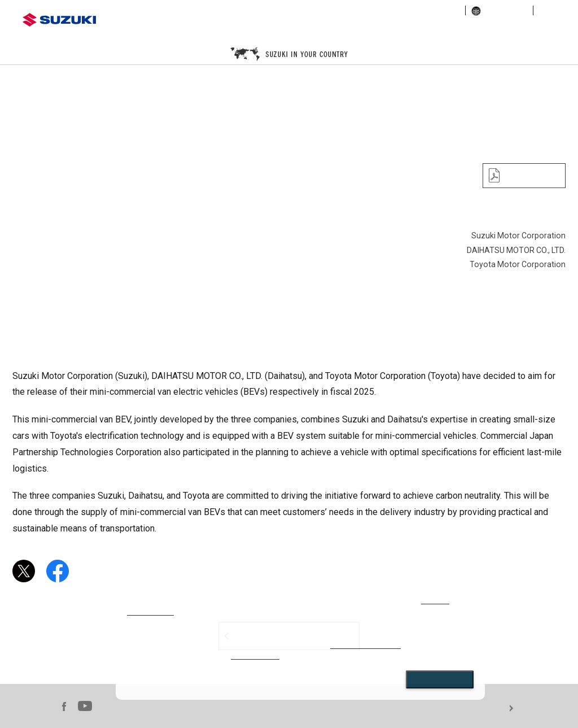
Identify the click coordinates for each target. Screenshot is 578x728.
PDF (527, 176)
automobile (182, 31)
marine (481, 31)
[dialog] (300, 642)
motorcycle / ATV (332, 31)
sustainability (435, 10)
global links (499, 10)
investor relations (371, 10)
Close (440, 679)
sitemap (553, 10)
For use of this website (545, 709)
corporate (313, 10)
